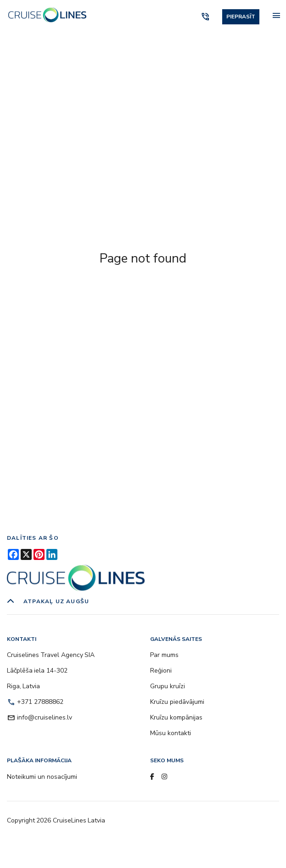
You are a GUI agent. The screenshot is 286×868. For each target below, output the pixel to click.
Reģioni (161, 671)
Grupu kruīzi (168, 686)
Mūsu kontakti (171, 733)
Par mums (164, 655)
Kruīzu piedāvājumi (177, 702)
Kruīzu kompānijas (176, 717)
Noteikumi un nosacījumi (42, 777)
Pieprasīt (241, 17)
